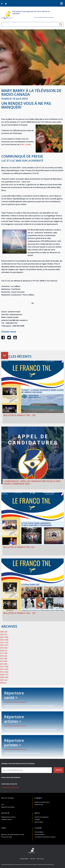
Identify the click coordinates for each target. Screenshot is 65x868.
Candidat (37, 819)
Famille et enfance (7, 819)
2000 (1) (3, 683)
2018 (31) (4, 651)
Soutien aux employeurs (42, 817)
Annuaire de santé (7, 837)
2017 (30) (4, 653)
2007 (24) (4, 680)
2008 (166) (4, 677)
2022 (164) (4, 640)
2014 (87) (4, 661)
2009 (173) (4, 675)
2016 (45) (4, 656)
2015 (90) (4, 659)
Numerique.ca (51, 864)
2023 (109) (4, 637)
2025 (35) (4, 632)
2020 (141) (4, 645)
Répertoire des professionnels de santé (13, 834)
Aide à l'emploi (39, 822)
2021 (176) (4, 643)
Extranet (33, 859)
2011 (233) (4, 669)
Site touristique (39, 832)
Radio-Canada (25, 144)
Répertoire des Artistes (8, 807)
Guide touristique (40, 834)
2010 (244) (4, 672)
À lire (3, 805)
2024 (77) (4, 634)
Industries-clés (39, 805)
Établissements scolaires (9, 817)
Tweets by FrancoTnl (10, 787)
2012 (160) (4, 667)
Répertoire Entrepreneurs (42, 802)
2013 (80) (4, 664)
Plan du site (40, 859)
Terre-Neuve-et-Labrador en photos (45, 837)
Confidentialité (24, 859)
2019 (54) (4, 648)
